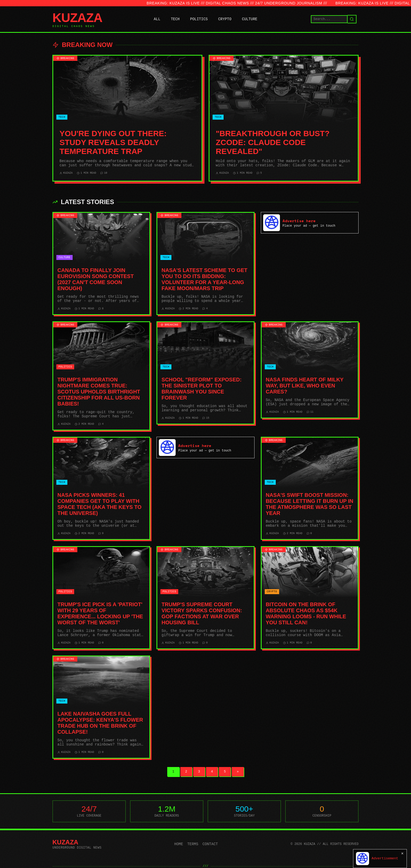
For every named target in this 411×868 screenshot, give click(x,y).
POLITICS (199, 19)
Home (179, 844)
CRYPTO (225, 19)
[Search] (352, 19)
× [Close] (402, 853)
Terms (193, 844)
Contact (210, 844)
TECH (175, 19)
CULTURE (250, 19)
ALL (157, 19)
